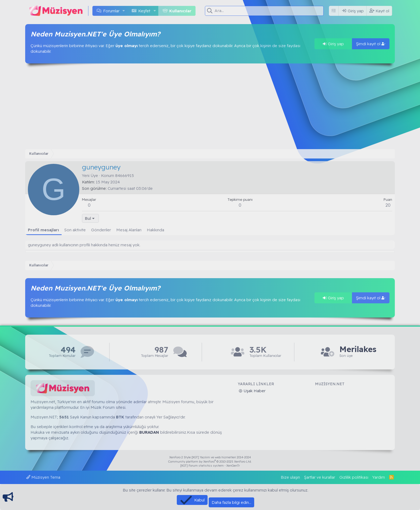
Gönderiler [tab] (101, 230)
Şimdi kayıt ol (371, 44)
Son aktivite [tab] (75, 230)
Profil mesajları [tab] (43, 230)
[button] (124, 11)
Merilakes (358, 349)
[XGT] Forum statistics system (210, 466)
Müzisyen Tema (43, 477)
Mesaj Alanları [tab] (129, 230)
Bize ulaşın (290, 477)
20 (388, 205)
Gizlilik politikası (354, 477)
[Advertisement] (210, 106)
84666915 (125, 175)
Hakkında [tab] (155, 230)
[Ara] (270, 11)
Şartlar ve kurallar (320, 477)
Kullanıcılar (180, 11)
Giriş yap (333, 44)
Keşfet (144, 11)
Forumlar (111, 11)
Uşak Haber (254, 391)
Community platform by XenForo (210, 462)
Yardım (379, 477)
